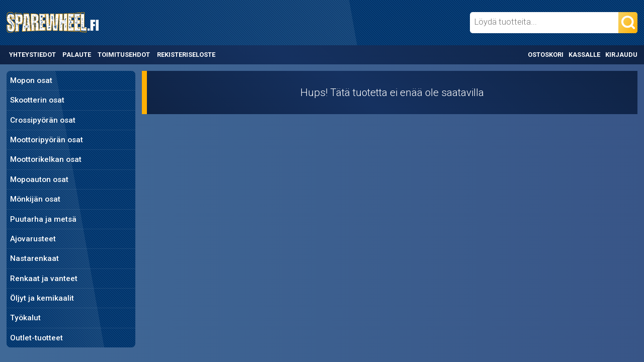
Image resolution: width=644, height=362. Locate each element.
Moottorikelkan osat (46, 159)
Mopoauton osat (39, 179)
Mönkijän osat (35, 199)
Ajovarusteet (33, 239)
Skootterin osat (37, 100)
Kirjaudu (621, 55)
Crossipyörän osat (43, 120)
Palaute (77, 55)
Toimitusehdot (124, 55)
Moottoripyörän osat (47, 140)
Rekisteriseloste (186, 55)
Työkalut (25, 318)
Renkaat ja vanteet (44, 279)
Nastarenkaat (34, 258)
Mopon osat (31, 80)
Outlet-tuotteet (36, 338)
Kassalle (584, 55)
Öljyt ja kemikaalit (42, 298)
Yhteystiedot (32, 55)
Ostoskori (546, 55)
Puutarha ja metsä (43, 219)
